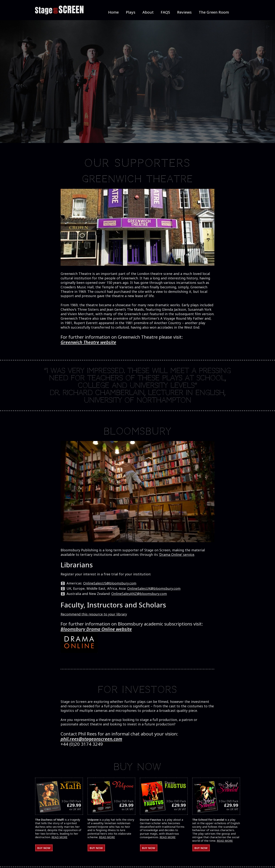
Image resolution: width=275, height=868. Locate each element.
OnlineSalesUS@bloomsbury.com (110, 583)
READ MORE (59, 837)
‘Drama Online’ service (177, 554)
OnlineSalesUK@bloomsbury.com (154, 588)
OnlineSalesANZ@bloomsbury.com (139, 594)
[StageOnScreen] (59, 10)
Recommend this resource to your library (94, 614)
